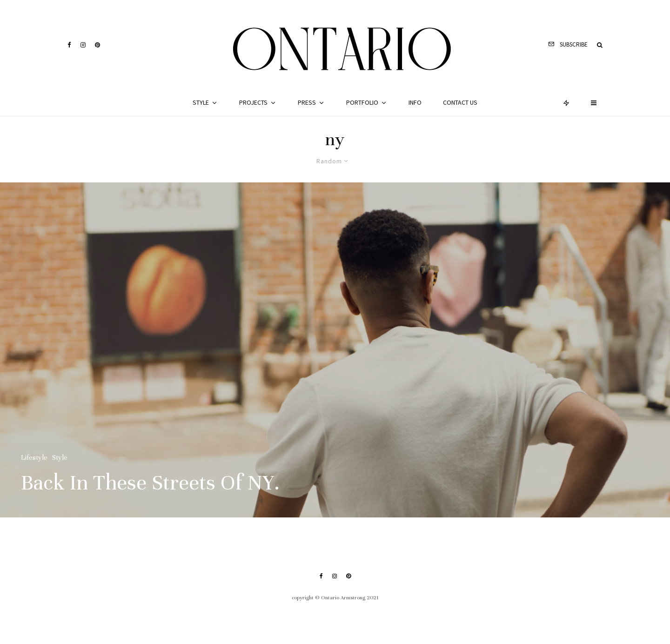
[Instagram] (83, 45)
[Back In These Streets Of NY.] (335, 350)
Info (415, 102)
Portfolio (362, 102)
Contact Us (460, 102)
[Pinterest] (97, 45)
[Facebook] (69, 45)
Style (201, 102)
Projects (253, 102)
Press (307, 102)
